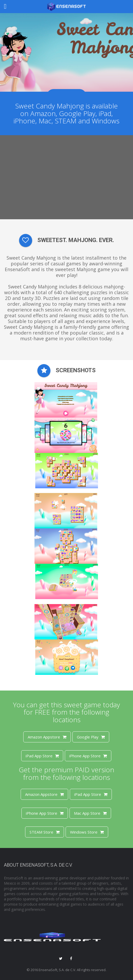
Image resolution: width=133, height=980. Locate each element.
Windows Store (87, 832)
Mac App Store (90, 813)
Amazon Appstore (47, 737)
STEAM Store (45, 832)
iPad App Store (42, 756)
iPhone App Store (88, 756)
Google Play (91, 737)
